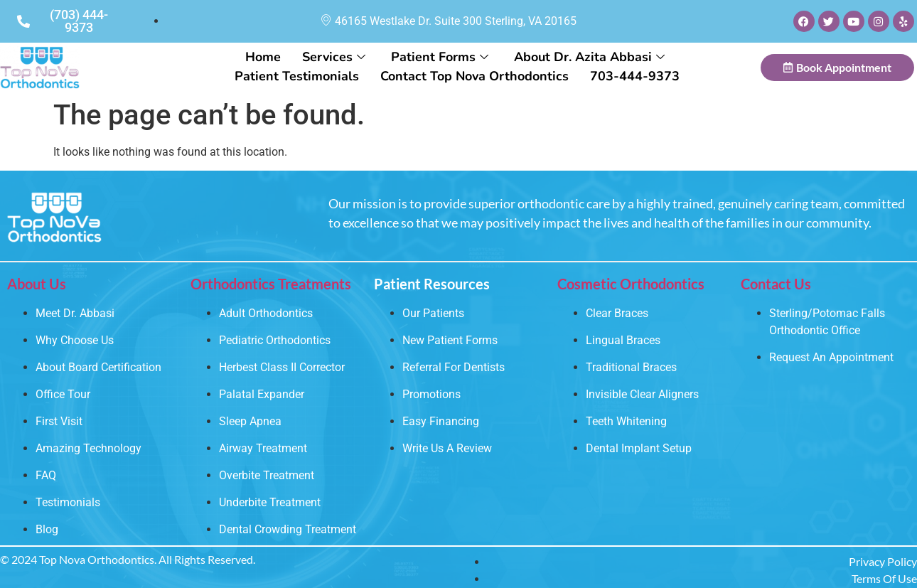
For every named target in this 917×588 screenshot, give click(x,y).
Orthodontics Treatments (271, 284)
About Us (37, 284)
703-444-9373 (635, 76)
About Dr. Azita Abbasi (589, 57)
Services (334, 57)
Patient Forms (440, 57)
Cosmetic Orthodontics (631, 284)
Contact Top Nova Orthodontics (474, 76)
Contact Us (776, 284)
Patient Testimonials (297, 76)
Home (263, 57)
